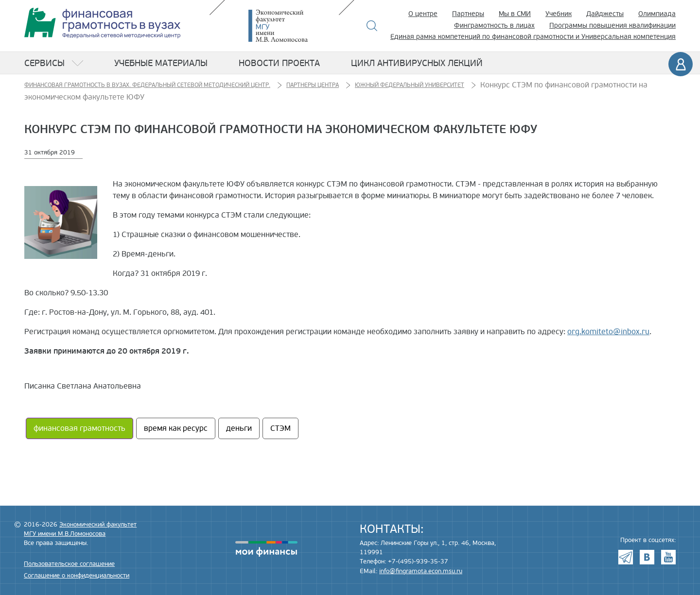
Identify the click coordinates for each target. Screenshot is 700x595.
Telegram (626, 557)
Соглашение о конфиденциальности (77, 576)
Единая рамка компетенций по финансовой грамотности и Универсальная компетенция (533, 37)
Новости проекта (279, 63)
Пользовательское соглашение (69, 564)
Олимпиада (657, 14)
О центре (423, 14)
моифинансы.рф (266, 549)
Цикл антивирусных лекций (417, 63)
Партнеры (468, 14)
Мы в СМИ (515, 14)
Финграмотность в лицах (494, 25)
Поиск (372, 26)
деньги (239, 428)
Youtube (668, 557)
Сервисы (44, 63)
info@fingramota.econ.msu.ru (421, 571)
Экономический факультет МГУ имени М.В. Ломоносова (293, 26)
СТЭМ (280, 428)
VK (647, 557)
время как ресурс (176, 428)
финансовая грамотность (79, 428)
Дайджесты (605, 14)
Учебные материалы (161, 63)
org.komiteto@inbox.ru (608, 332)
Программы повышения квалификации (612, 25)
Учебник (559, 14)
